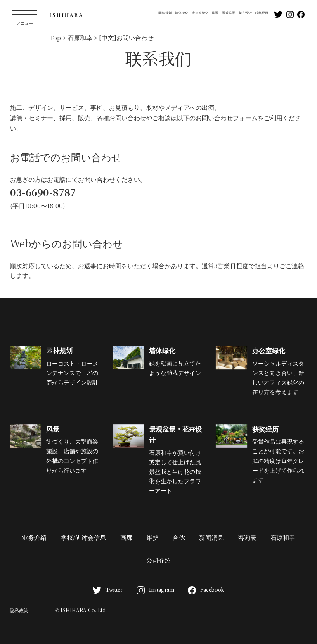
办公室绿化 (200, 13)
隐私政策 (19, 611)
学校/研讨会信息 (83, 538)
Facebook (206, 589)
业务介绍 (34, 538)
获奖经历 (262, 13)
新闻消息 (211, 538)
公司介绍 (158, 561)
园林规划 (165, 13)
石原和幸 (283, 538)
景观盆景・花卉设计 (237, 13)
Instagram (155, 589)
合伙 (179, 538)
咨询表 (247, 538)
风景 (215, 13)
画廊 (126, 538)
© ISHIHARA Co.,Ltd (80, 611)
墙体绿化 (182, 13)
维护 (153, 538)
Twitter (108, 589)
